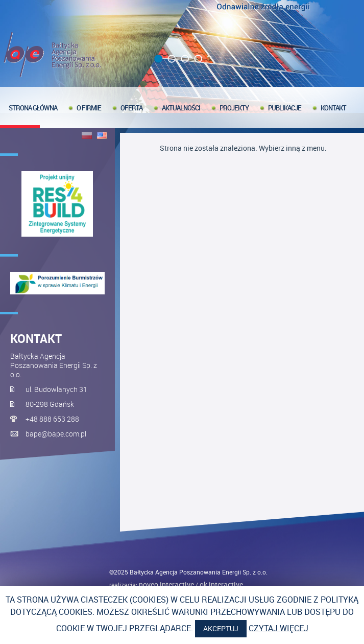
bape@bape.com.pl (56, 434)
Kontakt (333, 108)
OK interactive (221, 584)
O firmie (89, 108)
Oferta (131, 108)
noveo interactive (166, 584)
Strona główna (33, 108)
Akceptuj (221, 628)
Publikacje (285, 108)
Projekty (234, 108)
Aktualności (181, 108)
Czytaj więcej (278, 628)
